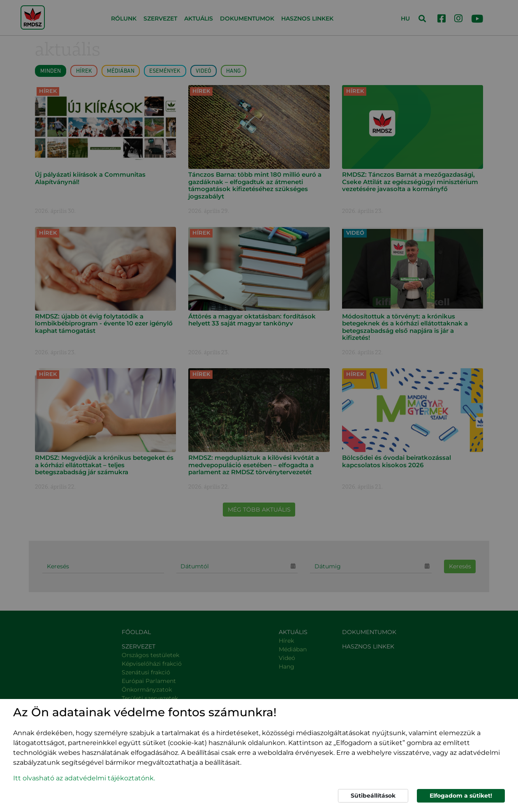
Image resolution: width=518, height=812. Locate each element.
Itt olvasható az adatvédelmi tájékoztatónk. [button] (84, 778)
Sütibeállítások (373, 796)
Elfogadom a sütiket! (461, 796)
